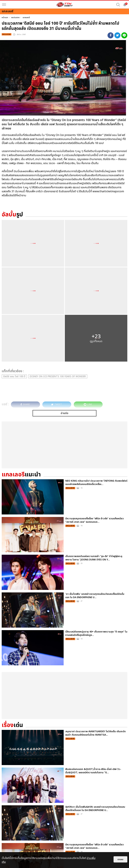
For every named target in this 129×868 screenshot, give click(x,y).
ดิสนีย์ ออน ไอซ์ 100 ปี (14, 376)
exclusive (15, 18)
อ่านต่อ (64, 413)
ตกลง (120, 859)
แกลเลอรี (26, 18)
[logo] (64, 5)
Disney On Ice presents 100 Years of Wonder (58, 376)
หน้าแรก (5, 18)
